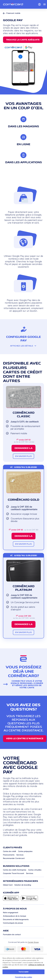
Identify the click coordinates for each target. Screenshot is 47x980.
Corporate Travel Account (14, 873)
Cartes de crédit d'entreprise (15, 870)
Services (20, 855)
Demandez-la (23, 448)
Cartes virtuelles (35, 870)
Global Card (8, 885)
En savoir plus (23, 456)
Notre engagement (11, 912)
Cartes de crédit (10, 851)
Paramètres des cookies (24, 977)
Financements (9, 855)
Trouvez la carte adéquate (23, 40)
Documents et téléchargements (16, 919)
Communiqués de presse (13, 923)
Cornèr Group (33, 942)
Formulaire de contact (12, 934)
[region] (23, 967)
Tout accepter (24, 972)
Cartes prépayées (25, 851)
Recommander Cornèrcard (14, 858)
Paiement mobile (12, 13)
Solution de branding (23, 885)
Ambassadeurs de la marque (15, 916)
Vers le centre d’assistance (25, 738)
